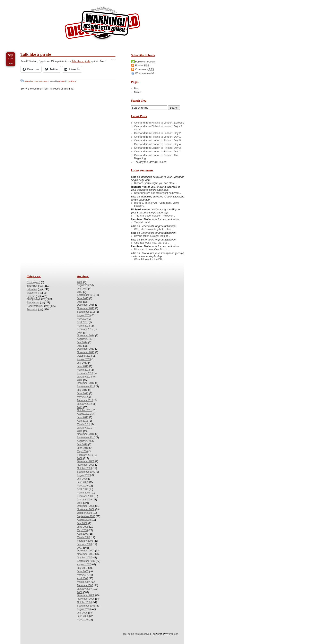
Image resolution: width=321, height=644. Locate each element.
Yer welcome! (142, 222)
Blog (137, 88)
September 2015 (86, 312)
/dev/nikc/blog (102, 24)
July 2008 (82, 523)
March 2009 (83, 493)
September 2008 (86, 516)
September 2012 (86, 387)
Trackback (72, 81)
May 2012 (82, 397)
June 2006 (83, 616)
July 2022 (82, 289)
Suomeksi (32, 310)
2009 (80, 458)
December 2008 (86, 506)
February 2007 (85, 585)
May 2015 (82, 319)
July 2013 (82, 363)
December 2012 (86, 383)
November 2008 (86, 509)
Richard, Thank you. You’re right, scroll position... (157, 204)
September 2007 (86, 561)
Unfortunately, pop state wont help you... (157, 193)
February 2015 (85, 329)
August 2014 (84, 339)
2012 (80, 380)
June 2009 (83, 482)
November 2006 (86, 599)
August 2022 (84, 285)
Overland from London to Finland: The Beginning (156, 157)
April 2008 (83, 534)
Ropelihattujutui (35, 306)
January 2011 (84, 428)
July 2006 (82, 613)
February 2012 (85, 400)
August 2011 (84, 414)
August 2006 (84, 609)
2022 (80, 282)
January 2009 (84, 500)
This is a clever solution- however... (154, 216)
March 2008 (83, 537)
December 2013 (86, 349)
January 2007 (84, 589)
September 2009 (86, 472)
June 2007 (83, 571)
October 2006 (84, 602)
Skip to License (76, 2)
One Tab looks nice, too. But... (152, 243)
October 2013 (84, 356)
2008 (80, 503)
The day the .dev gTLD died (150, 162)
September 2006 (86, 606)
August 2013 (84, 359)
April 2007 (83, 578)
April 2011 (83, 421)
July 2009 (82, 479)
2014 (80, 333)
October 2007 (84, 558)
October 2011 (84, 410)
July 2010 (82, 444)
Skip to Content (16, 2)
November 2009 (86, 465)
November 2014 (86, 336)
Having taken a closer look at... (152, 236)
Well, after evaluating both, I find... (154, 229)
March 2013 (83, 370)
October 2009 (84, 468)
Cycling (31, 282)
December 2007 (86, 551)
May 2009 (82, 486)
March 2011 (83, 424)
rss (38, 282)
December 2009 (86, 461)
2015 (80, 302)
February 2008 (85, 541)
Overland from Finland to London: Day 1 (157, 137)
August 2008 (84, 520)
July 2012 (82, 390)
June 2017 (83, 298)
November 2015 (86, 308)
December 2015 (86, 305)
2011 (80, 407)
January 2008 (84, 544)
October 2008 (84, 513)
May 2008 (82, 530)
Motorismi (32, 293)
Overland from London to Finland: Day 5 (157, 140)
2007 (80, 548)
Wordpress (172, 634)
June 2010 (83, 448)
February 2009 (85, 496)
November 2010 (86, 434)
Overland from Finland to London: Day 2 (157, 133)
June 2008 (83, 527)
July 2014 (82, 342)
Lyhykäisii (62, 81)
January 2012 (84, 404)
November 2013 (86, 352)
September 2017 (86, 295)
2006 (80, 592)
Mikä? (138, 92)
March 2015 (83, 326)
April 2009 (83, 489)
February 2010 (85, 455)
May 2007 (82, 575)
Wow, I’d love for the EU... (149, 259)
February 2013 (85, 373)
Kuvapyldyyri (34, 299)
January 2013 (84, 377)
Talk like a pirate (36, 54)
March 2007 (83, 582)
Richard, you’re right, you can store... (155, 183)
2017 (80, 292)
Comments (145, 69)
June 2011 (83, 417)
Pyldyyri (31, 296)
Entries (142, 65)
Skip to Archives (46, 2)
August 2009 (84, 475)
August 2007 (84, 565)
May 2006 (82, 620)
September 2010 (86, 438)
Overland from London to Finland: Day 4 (157, 144)
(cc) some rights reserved (137, 634)
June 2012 (83, 393)
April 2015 (83, 322)
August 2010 (84, 441)
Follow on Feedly (145, 62)
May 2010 (82, 451)
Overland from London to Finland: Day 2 (157, 151)
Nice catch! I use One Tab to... (152, 249)
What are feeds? (145, 73)
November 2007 (86, 554)
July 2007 (82, 568)
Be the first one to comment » (37, 81)
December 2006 (86, 595)
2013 (80, 346)
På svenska (33, 303)
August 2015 (84, 315)
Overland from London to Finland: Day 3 (157, 148)
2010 (80, 431)
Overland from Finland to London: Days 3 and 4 (158, 128)
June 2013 (83, 366)
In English (32, 286)
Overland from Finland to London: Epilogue (159, 123)
